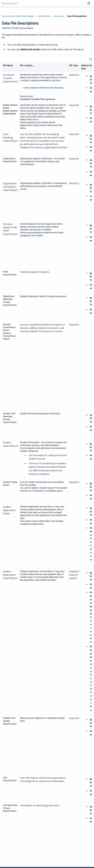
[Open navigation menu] (89, 3)
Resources (59, 16)
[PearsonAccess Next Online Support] (10, 3)
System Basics (44, 16)
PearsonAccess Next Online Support (18, 16)
